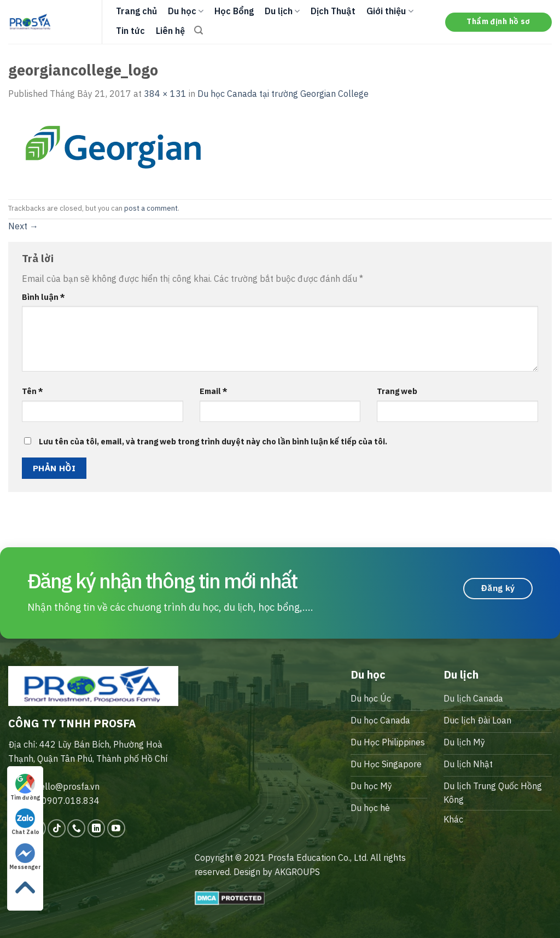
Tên (33, 391)
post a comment (151, 208)
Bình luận (43, 297)
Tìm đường (25, 788)
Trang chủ (136, 11)
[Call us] (76, 828)
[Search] (199, 30)
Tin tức (130, 31)
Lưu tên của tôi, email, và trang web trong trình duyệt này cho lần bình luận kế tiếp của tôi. (213, 441)
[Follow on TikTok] (57, 828)
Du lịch (282, 11)
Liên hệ (170, 31)
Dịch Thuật (333, 11)
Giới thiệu (390, 11)
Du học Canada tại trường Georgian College (283, 94)
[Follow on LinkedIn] (97, 828)
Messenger (25, 857)
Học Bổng (234, 11)
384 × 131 (165, 94)
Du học (186, 11)
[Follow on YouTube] (116, 828)
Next (23, 226)
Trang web (397, 391)
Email (214, 391)
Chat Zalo (25, 822)
